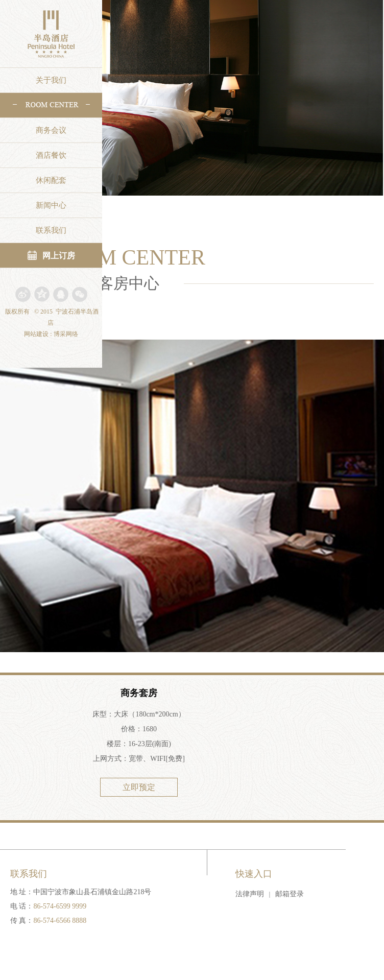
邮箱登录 (290, 894)
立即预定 (139, 787)
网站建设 (36, 334)
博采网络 (66, 334)
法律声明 (250, 894)
